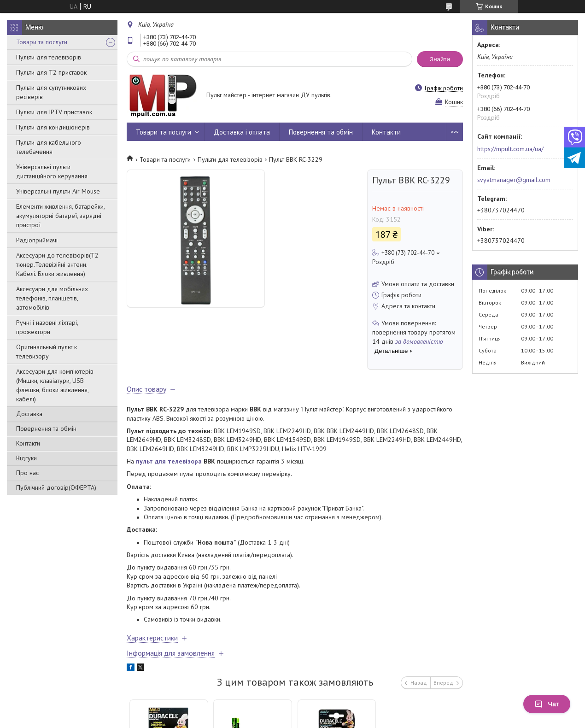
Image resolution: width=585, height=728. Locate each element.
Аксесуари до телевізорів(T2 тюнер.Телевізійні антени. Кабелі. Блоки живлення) (57, 264)
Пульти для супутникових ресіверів (51, 92)
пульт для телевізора (169, 461)
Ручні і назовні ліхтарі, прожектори (47, 327)
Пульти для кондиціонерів (53, 127)
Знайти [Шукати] (440, 59)
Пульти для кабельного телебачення (49, 147)
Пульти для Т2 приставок (51, 72)
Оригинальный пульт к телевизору (47, 352)
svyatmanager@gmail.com (514, 180)
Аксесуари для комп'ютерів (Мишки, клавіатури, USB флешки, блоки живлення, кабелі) (55, 385)
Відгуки (26, 458)
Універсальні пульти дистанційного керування (52, 171)
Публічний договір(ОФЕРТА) (56, 487)
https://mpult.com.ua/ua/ (510, 149)
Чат (547, 704)
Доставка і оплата (242, 132)
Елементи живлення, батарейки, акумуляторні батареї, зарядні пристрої (60, 216)
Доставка (29, 414)
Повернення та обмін (46, 429)
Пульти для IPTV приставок (54, 112)
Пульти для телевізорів (49, 57)
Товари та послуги (42, 42)
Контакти (28, 443)
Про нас (27, 473)
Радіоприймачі (37, 240)
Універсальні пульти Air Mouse (58, 191)
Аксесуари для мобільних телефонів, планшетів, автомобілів (52, 298)
